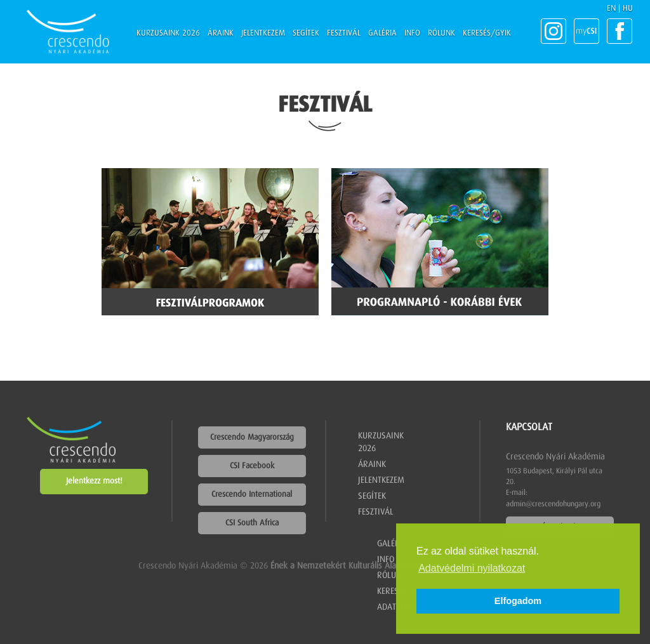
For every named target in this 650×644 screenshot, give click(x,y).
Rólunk (441, 33)
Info (412, 33)
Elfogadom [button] (518, 601)
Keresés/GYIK (487, 33)
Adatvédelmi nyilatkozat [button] (472, 568)
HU (628, 9)
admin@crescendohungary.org (553, 504)
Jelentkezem (263, 33)
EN (611, 9)
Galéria (382, 33)
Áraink (221, 33)
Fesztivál (344, 33)
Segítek (306, 33)
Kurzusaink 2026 (168, 33)
